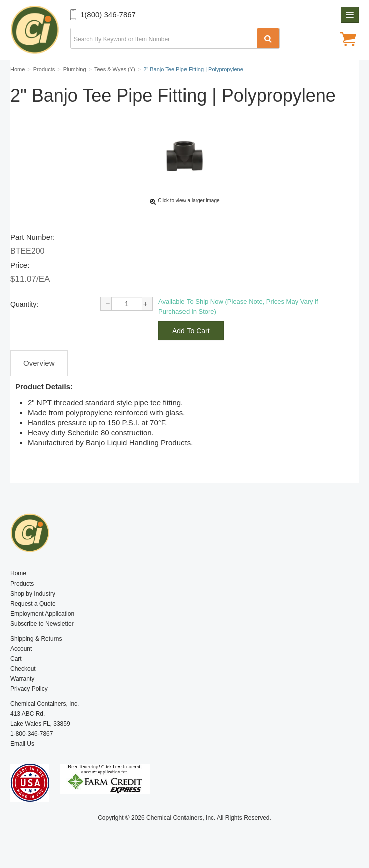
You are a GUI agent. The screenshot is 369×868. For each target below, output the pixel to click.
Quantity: (24, 304)
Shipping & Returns (36, 639)
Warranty (22, 679)
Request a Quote (33, 604)
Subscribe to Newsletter (42, 624)
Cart (16, 659)
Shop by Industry (33, 594)
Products (22, 584)
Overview (39, 363)
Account (21, 649)
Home (18, 573)
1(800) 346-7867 (108, 14)
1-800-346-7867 (31, 734)
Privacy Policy (29, 689)
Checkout (23, 669)
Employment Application (42, 614)
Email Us (22, 744)
